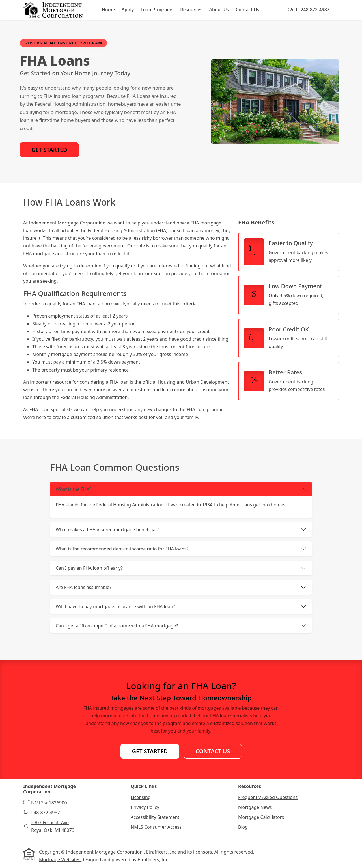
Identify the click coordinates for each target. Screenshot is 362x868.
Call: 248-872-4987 (308, 10)
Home (108, 10)
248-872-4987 (46, 813)
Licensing (141, 797)
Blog (243, 827)
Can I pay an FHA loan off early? (89, 568)
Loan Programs (157, 10)
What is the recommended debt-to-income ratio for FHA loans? (122, 549)
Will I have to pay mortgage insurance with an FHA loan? (115, 606)
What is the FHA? (74, 489)
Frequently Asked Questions (268, 797)
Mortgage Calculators (261, 817)
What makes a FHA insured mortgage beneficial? (107, 530)
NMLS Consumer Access (156, 827)
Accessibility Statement (155, 817)
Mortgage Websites (60, 860)
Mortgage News (255, 807)
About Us (219, 10)
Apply (128, 10)
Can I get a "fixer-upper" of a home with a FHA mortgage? (117, 626)
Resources (191, 10)
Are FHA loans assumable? (84, 587)
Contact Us (248, 10)
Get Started (49, 150)
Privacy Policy (145, 807)
